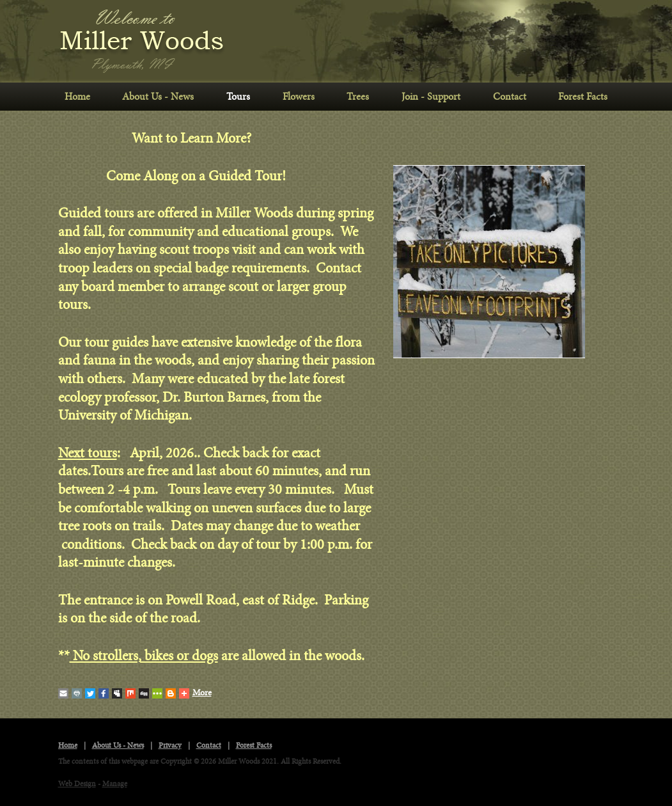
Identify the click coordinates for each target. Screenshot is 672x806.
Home (77, 97)
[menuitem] (78, 97)
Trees (358, 97)
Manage (115, 784)
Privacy (170, 746)
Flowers (299, 97)
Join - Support (431, 97)
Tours (238, 97)
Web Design (77, 784)
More (195, 693)
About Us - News (158, 97)
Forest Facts (583, 97)
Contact (510, 97)
